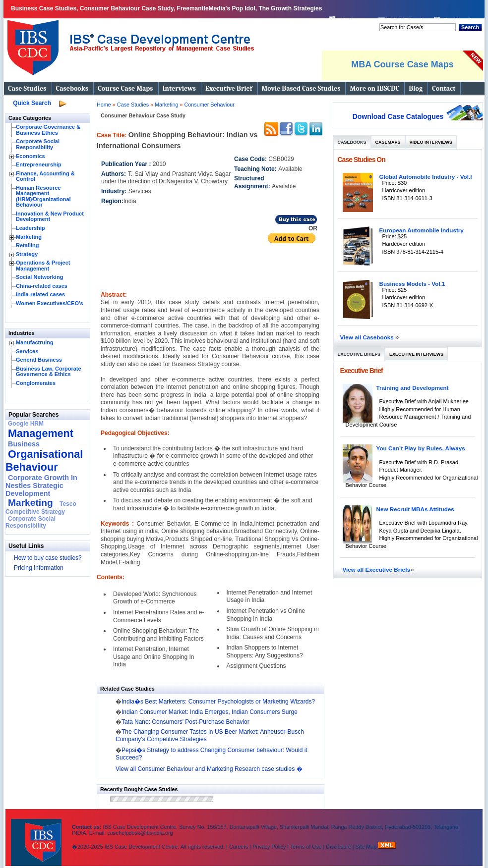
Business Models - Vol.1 (412, 284)
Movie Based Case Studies (301, 88)
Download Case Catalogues (398, 116)
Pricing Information (39, 568)
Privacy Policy (269, 847)
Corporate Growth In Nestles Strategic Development (41, 486)
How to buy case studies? (48, 558)
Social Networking (39, 277)
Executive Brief (229, 88)
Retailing (27, 245)
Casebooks (72, 88)
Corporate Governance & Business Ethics (48, 130)
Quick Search (32, 103)
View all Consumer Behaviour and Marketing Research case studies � (209, 769)
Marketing (29, 237)
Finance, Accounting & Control (45, 176)
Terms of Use (306, 847)
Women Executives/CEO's (50, 303)
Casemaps (388, 142)
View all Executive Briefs (377, 570)
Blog (416, 88)
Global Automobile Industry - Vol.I (426, 177)
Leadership (30, 228)
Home (104, 105)
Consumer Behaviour (209, 105)
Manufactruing (35, 342)
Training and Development (413, 388)
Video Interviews (431, 142)
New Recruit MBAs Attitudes (415, 509)
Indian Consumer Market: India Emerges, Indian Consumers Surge (210, 712)
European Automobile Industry (422, 230)
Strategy (27, 254)
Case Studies (27, 88)
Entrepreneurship (39, 164)
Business (24, 444)
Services (27, 351)
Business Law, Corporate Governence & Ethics (49, 372)
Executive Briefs (359, 354)
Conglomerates (36, 383)
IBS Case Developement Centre (37, 836)
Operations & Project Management (43, 266)
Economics (30, 156)
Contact (444, 88)
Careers (239, 847)
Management (41, 433)
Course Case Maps (125, 88)
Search (470, 27)
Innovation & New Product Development (50, 217)
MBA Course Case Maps (402, 64)
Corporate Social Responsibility (38, 144)
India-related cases (40, 294)
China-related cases (42, 286)
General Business (39, 360)
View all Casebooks (368, 337)
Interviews (179, 88)
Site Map (367, 847)
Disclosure (338, 847)
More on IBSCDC (374, 88)
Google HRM (26, 424)
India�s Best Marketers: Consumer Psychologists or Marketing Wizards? (218, 702)
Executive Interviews (416, 354)
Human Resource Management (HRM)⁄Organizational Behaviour (43, 196)
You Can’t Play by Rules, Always (421, 448)
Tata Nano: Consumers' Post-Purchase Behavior (185, 722)
